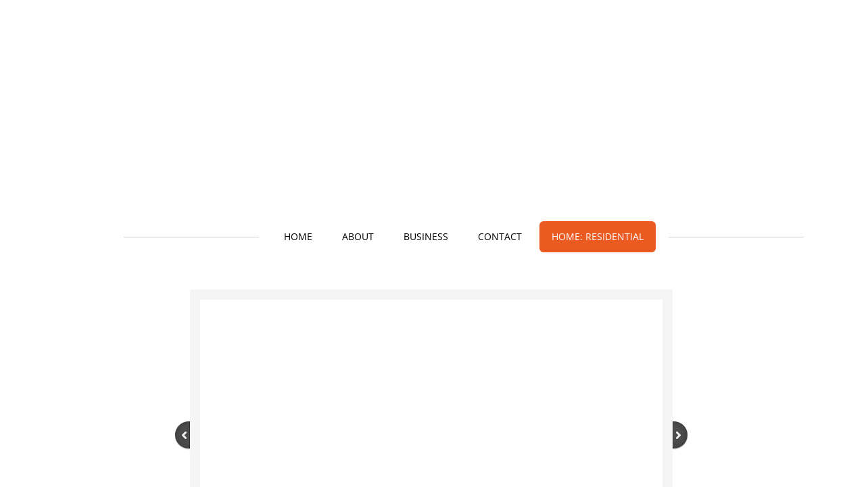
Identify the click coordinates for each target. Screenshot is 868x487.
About (358, 236)
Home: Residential (598, 236)
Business (426, 236)
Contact (500, 236)
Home (298, 236)
